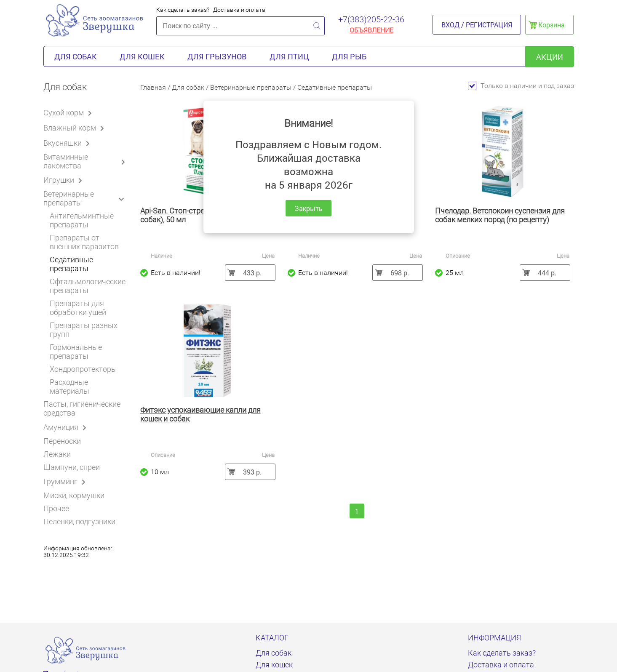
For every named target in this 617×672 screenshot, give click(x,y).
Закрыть (308, 208)
